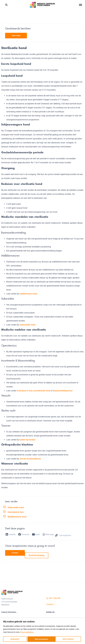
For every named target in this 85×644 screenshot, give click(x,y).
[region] (42, 631)
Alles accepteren (68, 639)
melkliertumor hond (28, 294)
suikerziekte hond (27, 325)
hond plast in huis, (25, 391)
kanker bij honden (27, 440)
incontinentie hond (42, 391)
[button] (6, 5)
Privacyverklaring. (27, 632)
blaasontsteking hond (63, 391)
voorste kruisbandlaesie (30, 459)
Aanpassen (15, 639)
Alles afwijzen (40, 639)
